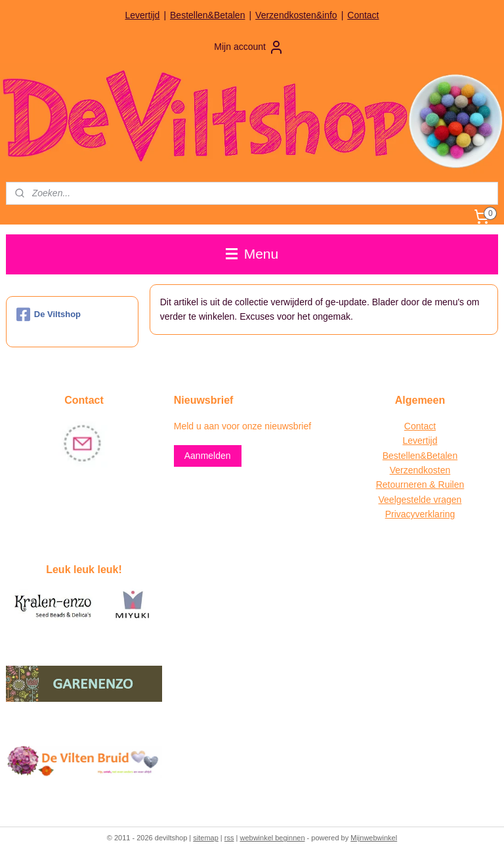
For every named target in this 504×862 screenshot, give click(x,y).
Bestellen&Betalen (207, 15)
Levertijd (142, 15)
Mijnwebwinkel (374, 838)
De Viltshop (49, 314)
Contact (363, 15)
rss (229, 838)
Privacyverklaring (420, 514)
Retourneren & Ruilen (420, 485)
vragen (447, 500)
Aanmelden (208, 456)
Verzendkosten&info (296, 15)
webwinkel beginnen (272, 838)
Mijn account (249, 47)
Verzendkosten (420, 470)
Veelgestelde (405, 500)
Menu (252, 254)
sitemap (206, 838)
